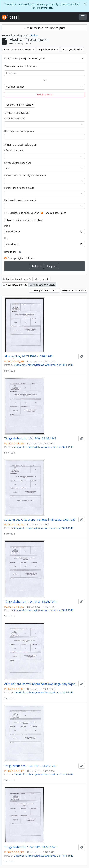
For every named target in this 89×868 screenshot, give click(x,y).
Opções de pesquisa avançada (25, 58)
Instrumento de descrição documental (25, 175)
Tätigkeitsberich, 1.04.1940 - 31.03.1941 (30, 438)
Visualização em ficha (15, 285)
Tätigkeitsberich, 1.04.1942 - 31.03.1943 (30, 847)
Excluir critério (45, 95)
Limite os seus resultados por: (45, 28)
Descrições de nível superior (23, 213)
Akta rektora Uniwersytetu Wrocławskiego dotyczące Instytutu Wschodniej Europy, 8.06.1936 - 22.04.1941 (41, 684)
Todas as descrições (55, 213)
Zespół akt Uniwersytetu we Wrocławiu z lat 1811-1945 (44, 365)
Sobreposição (15, 258)
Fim (6, 238)
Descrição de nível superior (19, 131)
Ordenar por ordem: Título (44, 290)
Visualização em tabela (42, 285)
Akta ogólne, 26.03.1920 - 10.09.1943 (28, 356)
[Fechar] (85, 4)
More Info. (47, 8)
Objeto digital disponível (17, 163)
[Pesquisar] (44, 73)
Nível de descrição (14, 150)
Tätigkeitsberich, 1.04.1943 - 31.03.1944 (30, 602)
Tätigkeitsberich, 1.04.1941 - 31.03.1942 (30, 766)
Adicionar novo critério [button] (19, 105)
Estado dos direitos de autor (20, 188)
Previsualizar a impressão (17, 279)
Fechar (34, 35)
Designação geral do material (20, 200)
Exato (31, 258)
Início (7, 226)
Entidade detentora (15, 119)
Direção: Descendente (73, 290)
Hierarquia (42, 279)
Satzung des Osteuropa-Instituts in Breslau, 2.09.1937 (40, 520)
